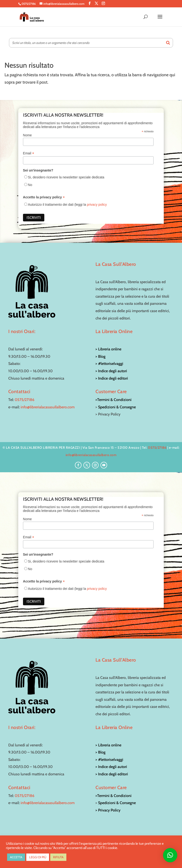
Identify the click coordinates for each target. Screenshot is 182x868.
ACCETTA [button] (16, 857)
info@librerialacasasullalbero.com (48, 407)
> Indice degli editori (112, 378)
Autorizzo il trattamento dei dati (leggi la (67, 205)
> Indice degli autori (111, 371)
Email (29, 153)
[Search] (168, 43)
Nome (27, 135)
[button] (170, 855)
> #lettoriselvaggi (109, 364)
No (30, 185)
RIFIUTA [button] (58, 857)
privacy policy (97, 205)
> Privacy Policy (108, 810)
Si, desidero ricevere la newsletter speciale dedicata (66, 177)
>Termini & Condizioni (114, 400)
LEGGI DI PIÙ (38, 857)
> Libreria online (108, 349)
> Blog (100, 356)
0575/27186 (25, 400)
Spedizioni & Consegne (117, 407)
